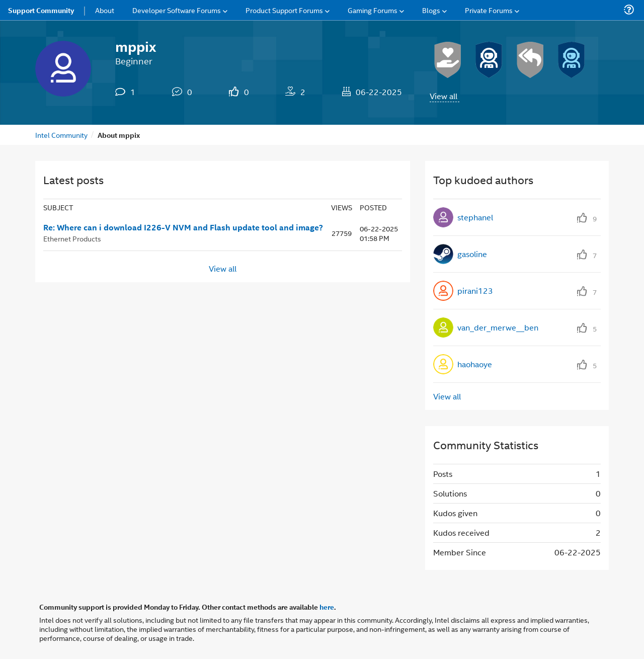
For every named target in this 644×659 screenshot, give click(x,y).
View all (444, 96)
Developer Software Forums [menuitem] (177, 10)
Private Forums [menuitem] (489, 10)
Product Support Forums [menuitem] (284, 10)
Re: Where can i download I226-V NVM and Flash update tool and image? (183, 227)
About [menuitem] (105, 10)
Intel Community (61, 135)
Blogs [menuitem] (431, 10)
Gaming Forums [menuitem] (373, 10)
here (327, 607)
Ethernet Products (72, 238)
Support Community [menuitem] (41, 10)
